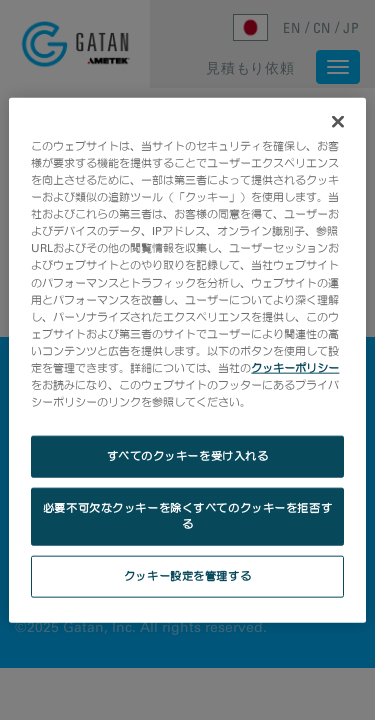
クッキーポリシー (295, 367)
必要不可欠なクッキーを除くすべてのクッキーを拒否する (187, 516)
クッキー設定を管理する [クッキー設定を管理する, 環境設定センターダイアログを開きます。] (187, 575)
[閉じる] (338, 122)
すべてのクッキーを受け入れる (188, 456)
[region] (187, 360)
